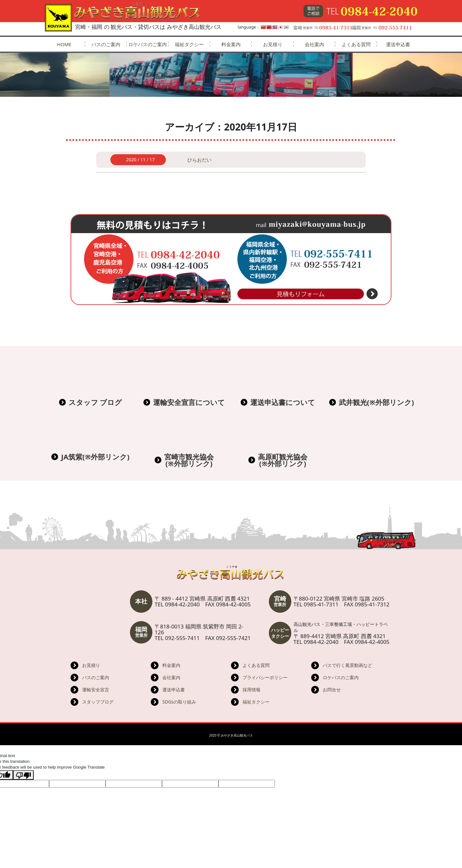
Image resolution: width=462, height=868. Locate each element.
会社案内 (314, 44)
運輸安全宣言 (96, 690)
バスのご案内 (106, 44)
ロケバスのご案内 (148, 44)
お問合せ (332, 690)
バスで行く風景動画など (347, 665)
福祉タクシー (189, 44)
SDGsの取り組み (179, 702)
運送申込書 (398, 44)
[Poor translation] (23, 775)
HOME (64, 44)
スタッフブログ (98, 702)
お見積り (273, 44)
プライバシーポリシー (265, 677)
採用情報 (252, 690)
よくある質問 (356, 44)
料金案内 (231, 44)
